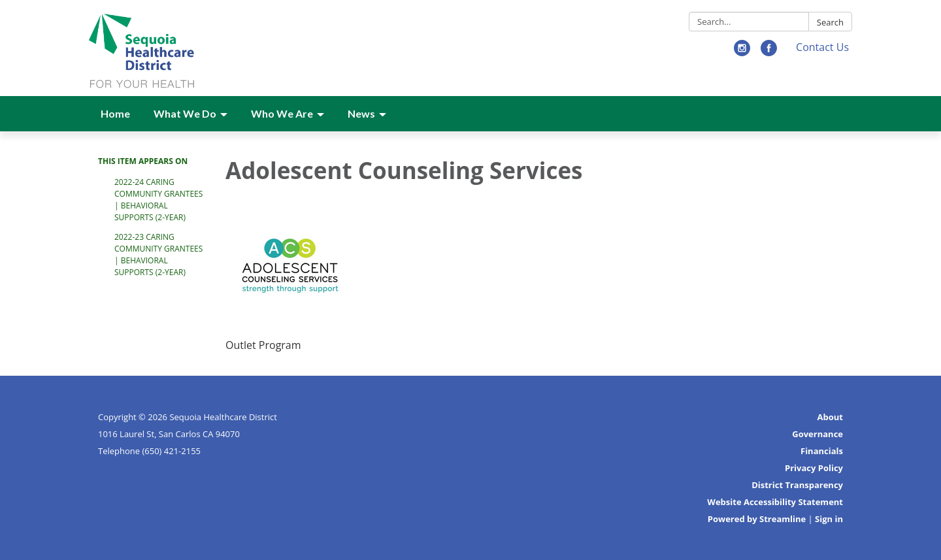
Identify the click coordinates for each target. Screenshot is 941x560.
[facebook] (769, 52)
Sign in (829, 519)
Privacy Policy (814, 468)
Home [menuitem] (115, 113)
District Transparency (797, 485)
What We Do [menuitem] (185, 113)
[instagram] (742, 52)
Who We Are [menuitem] (282, 113)
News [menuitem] (361, 113)
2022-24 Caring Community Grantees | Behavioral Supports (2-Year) (158, 200)
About (830, 417)
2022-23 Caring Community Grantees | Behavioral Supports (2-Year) (158, 255)
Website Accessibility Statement (775, 502)
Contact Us (822, 47)
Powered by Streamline (757, 519)
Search (830, 22)
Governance (817, 434)
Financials (822, 451)
